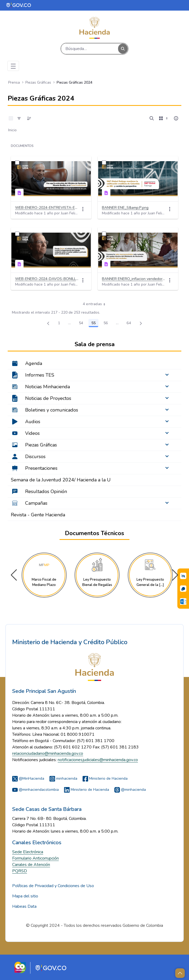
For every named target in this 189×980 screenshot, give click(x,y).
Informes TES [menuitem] (40, 375)
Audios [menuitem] (33, 422)
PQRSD (20, 871)
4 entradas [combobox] (96, 304)
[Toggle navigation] (13, 66)
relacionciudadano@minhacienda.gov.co (48, 753)
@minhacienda (130, 790)
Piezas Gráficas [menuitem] (41, 445)
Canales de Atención (31, 865)
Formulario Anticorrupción (35, 858)
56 (107, 324)
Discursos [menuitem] (35, 457)
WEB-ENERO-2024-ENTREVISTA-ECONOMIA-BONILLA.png (47, 208)
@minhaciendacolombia (35, 790)
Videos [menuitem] (32, 433)
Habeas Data (24, 906)
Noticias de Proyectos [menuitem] (48, 398)
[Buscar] (90, 49)
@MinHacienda (28, 778)
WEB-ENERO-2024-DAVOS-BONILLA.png (47, 279)
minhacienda (63, 778)
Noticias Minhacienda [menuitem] (48, 387)
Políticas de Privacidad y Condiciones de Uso (53, 886)
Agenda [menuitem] (34, 363)
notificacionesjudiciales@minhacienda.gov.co (98, 760)
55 (95, 324)
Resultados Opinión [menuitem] (46, 491)
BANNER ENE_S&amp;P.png (125, 208)
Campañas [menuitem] (36, 503)
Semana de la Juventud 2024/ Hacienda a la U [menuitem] (61, 480)
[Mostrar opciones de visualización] (164, 118)
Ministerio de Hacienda (105, 778)
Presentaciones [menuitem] (41, 468)
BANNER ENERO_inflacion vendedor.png (134, 279)
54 (83, 324)
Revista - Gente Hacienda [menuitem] (38, 515)
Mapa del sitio (25, 896)
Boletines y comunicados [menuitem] (52, 410)
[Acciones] (83, 209)
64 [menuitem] (130, 324)
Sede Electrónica (28, 852)
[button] (175, 575)
